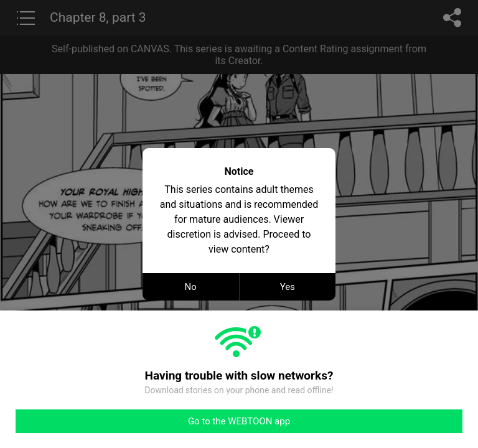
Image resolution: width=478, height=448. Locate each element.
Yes (288, 287)
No (191, 287)
